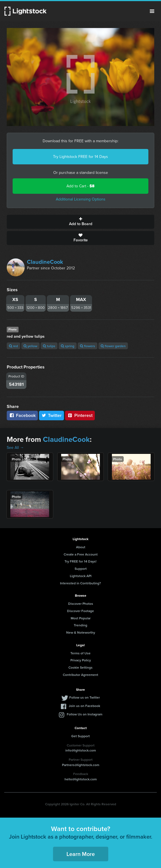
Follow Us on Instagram (85, 714)
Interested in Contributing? (81, 583)
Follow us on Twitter (85, 697)
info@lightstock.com (81, 750)
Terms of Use (81, 653)
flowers (88, 346)
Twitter (52, 415)
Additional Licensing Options (81, 199)
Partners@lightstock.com (81, 765)
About (81, 547)
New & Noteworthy (81, 632)
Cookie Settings (81, 667)
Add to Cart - (81, 186)
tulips (49, 346)
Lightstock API (81, 576)
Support (81, 569)
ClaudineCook (45, 262)
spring (68, 346)
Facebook (22, 415)
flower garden (113, 346)
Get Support (81, 736)
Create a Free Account (81, 554)
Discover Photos (81, 604)
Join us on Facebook (84, 706)
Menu (152, 11)
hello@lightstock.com (81, 779)
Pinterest (80, 415)
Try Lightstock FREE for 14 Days (81, 157)
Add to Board (81, 222)
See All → (15, 448)
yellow (30, 346)
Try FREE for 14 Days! (81, 561)
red (13, 346)
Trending (81, 625)
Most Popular (81, 618)
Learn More (81, 854)
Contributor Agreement (81, 675)
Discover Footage (81, 611)
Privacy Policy (81, 660)
